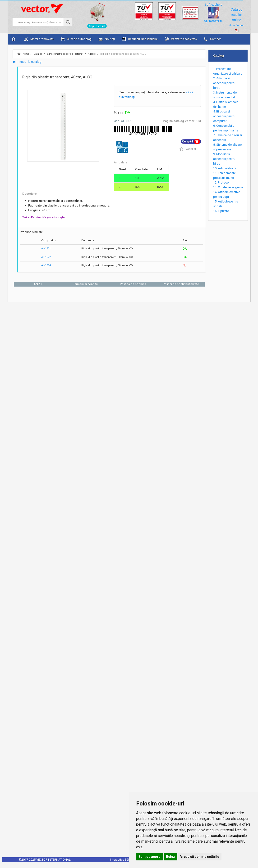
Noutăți (107, 39)
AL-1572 (46, 257)
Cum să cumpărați (76, 39)
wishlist (188, 149)
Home (23, 54)
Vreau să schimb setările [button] (200, 857)
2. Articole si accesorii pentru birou (224, 83)
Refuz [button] (170, 857)
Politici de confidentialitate (181, 284)
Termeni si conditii (85, 284)
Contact (212, 39)
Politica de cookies (133, 284)
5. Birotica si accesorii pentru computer (224, 116)
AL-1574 (46, 265)
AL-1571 (46, 249)
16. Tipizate (221, 211)
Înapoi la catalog (27, 62)
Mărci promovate (39, 39)
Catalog (38, 54)
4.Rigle (92, 54)
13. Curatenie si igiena (228, 187)
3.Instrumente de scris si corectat (65, 54)
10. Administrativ (225, 168)
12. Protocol (221, 182)
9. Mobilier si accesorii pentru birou (224, 159)
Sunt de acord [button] (150, 857)
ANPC (38, 284)
